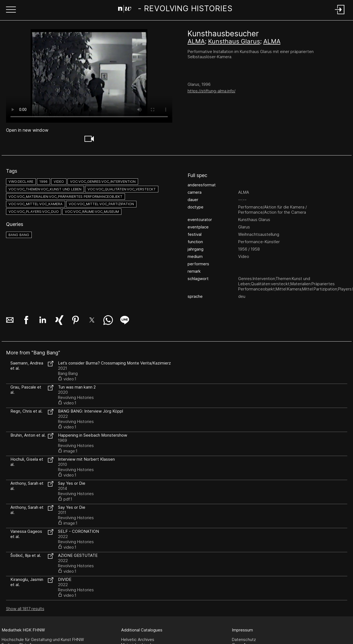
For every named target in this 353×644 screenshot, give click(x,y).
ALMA (196, 41)
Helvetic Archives (138, 639)
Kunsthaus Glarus (234, 41)
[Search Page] (175, 10)
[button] (11, 10)
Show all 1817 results (25, 609)
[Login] (340, 15)
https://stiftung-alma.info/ (211, 91)
